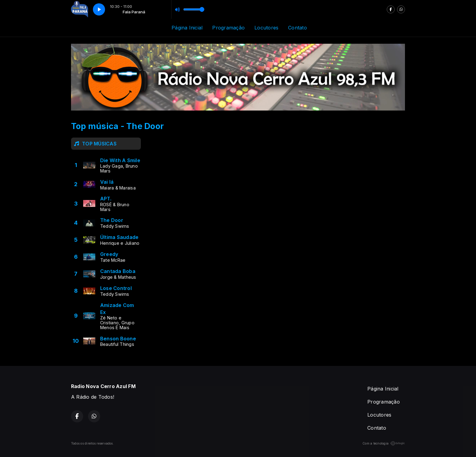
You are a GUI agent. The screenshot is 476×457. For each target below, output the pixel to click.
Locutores (266, 28)
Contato (297, 28)
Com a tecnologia (384, 443)
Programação (228, 28)
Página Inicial (187, 28)
